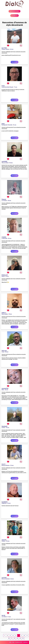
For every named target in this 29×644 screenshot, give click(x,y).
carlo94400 (4, 161)
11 (12, 638)
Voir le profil (14, 62)
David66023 (5, 502)
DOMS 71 (4, 313)
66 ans (11, 163)
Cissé (3, 352)
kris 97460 (4, 48)
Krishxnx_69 (5, 275)
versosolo (4, 540)
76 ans (7, 428)
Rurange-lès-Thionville (7, 125)
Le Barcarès (4, 238)
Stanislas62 (4, 426)
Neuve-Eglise (5, 314)
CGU (13, 642)
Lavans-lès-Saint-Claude (7, 87)
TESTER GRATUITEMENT (15, 11)
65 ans (12, 49)
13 (17, 638)
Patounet (4, 199)
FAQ (10, 642)
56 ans (9, 201)
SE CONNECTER (14, 16)
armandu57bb (5, 388)
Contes (3, 428)
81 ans (15, 125)
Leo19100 (4, 578)
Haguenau (4, 503)
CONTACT (26, 642)
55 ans (10, 314)
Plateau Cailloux (6, 49)
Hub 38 (3, 615)
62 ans (6, 390)
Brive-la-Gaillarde (6, 579)
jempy (3, 124)
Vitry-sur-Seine (5, 163)
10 (9, 638)
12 (14, 638)
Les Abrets (4, 617)
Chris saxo (4, 351)
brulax (3, 86)
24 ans (7, 276)
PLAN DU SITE (19, 642)
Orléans (4, 541)
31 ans (9, 617)
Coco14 (4, 464)
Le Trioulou (4, 201)
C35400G (4, 237)
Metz (3, 390)
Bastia (3, 276)
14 (20, 638)
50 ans (7, 352)
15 (23, 638)
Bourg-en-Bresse (6, 465)
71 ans (15, 87)
